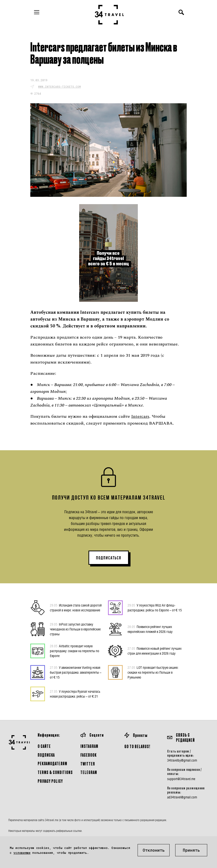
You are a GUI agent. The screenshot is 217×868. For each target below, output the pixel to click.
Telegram (89, 772)
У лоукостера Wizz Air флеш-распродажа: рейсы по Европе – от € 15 (155, 607)
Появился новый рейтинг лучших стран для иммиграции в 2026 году (155, 651)
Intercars (140, 416)
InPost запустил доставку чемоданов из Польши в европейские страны (75, 629)
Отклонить (154, 850)
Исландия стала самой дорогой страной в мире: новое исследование (76, 607)
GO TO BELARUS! (137, 746)
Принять (191, 850)
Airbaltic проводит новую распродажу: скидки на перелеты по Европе (75, 651)
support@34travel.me (181, 779)
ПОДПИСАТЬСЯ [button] (109, 558)
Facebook (88, 755)
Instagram (89, 746)
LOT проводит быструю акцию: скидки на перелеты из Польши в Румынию (153, 672)
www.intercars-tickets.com (60, 87)
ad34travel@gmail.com (182, 797)
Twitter (88, 764)
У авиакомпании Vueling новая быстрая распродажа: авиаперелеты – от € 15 (76, 672)
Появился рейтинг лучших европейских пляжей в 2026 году (150, 629)
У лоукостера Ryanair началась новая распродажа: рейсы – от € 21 (75, 694)
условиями (22, 853)
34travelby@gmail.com (182, 760)
